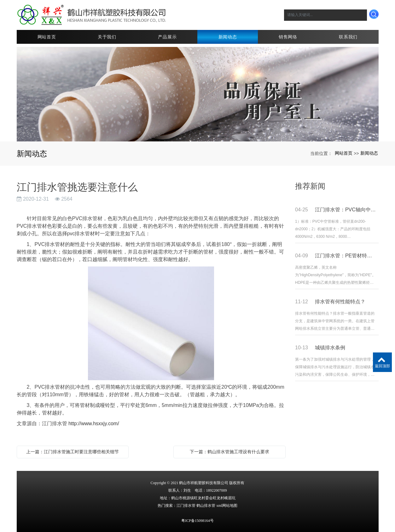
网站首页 (47, 36)
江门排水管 (186, 505)
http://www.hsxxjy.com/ (94, 423)
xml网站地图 (227, 505)
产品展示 (167, 36)
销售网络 (288, 36)
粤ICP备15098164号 (198, 520)
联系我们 (348, 36)
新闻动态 (228, 36)
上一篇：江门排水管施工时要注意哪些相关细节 (73, 451)
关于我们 (107, 36)
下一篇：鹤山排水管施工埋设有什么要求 (229, 451)
